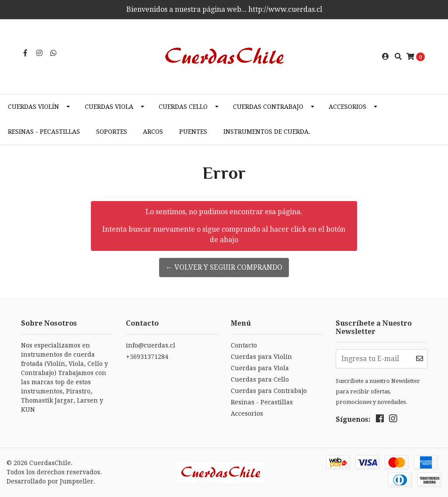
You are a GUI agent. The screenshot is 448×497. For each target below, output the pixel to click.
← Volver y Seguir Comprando (224, 267)
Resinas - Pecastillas (44, 132)
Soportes (112, 132)
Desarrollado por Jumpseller (50, 481)
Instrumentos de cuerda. (267, 132)
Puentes (193, 132)
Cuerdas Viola (109, 107)
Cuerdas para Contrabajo (269, 391)
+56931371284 (147, 357)
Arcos (153, 132)
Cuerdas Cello (183, 107)
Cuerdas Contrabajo (268, 107)
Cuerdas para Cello (260, 379)
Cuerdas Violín (33, 107)
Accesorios (347, 107)
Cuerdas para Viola (260, 368)
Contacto (244, 345)
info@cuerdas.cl (151, 345)
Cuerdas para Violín (261, 357)
